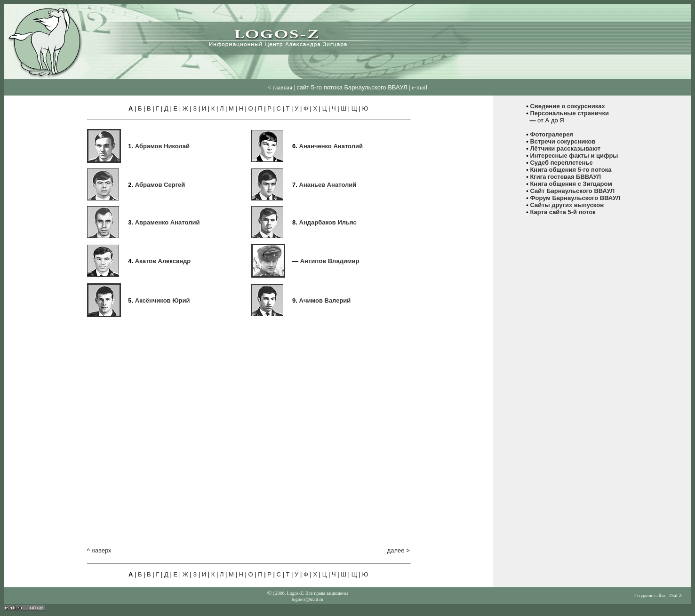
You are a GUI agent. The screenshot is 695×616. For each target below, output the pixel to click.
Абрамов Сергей (160, 185)
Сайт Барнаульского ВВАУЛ (572, 191)
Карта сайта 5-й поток (563, 212)
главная (282, 87)
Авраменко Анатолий (168, 222)
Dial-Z (675, 596)
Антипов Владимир (330, 261)
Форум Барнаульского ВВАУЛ (575, 198)
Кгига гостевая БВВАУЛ (565, 177)
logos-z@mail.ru (308, 599)
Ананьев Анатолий (328, 185)
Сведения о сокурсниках (567, 106)
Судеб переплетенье (561, 163)
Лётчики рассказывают (565, 148)
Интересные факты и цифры (574, 156)
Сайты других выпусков (567, 205)
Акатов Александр (163, 261)
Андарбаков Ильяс (328, 222)
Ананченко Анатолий (331, 146)
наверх (101, 550)
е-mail (419, 87)
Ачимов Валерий (325, 300)
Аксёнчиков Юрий (163, 300)
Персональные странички (569, 113)
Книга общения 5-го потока (571, 170)
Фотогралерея (551, 134)
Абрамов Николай (162, 146)
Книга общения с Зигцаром (571, 184)
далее (396, 550)
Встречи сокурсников (563, 141)
